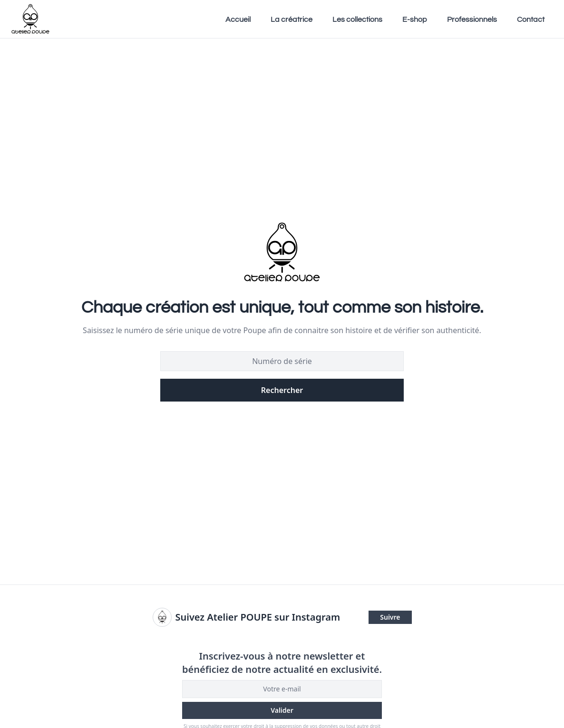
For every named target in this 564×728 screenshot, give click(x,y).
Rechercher (282, 390)
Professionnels (472, 19)
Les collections (357, 19)
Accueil (238, 19)
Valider (282, 710)
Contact (531, 19)
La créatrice (292, 19)
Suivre (390, 617)
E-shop (415, 19)
